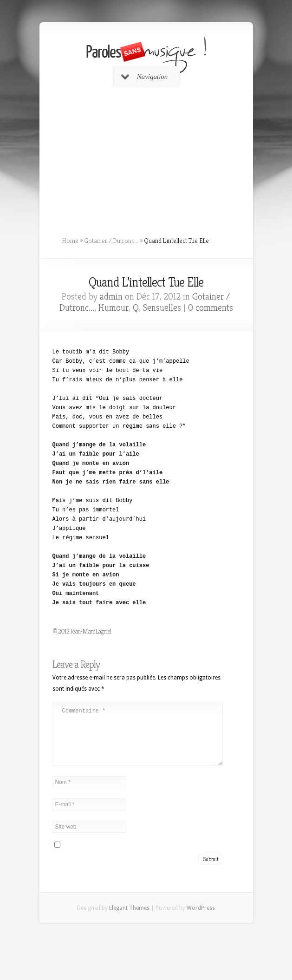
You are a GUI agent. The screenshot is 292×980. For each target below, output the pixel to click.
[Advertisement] (146, 158)
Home (70, 241)
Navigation (145, 77)
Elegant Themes (129, 919)
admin (111, 297)
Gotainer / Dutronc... (111, 241)
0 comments (211, 308)
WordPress (201, 919)
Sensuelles (162, 308)
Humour (114, 308)
